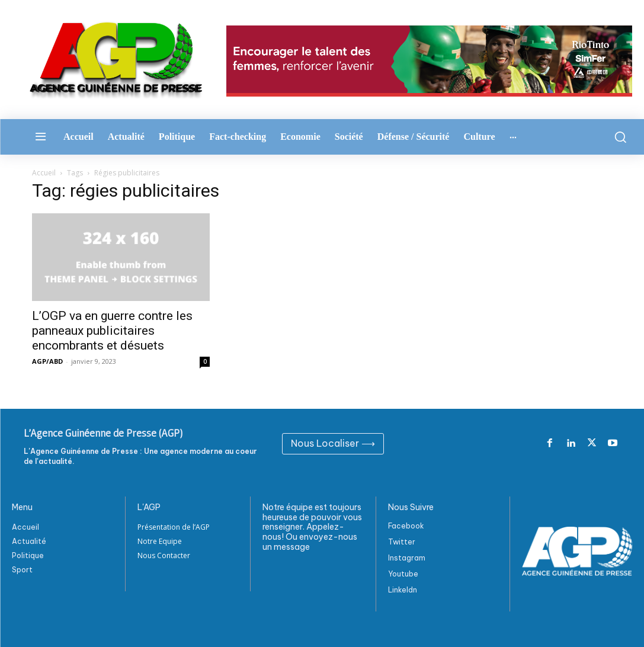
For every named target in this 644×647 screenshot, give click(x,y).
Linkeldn (403, 590)
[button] (618, 137)
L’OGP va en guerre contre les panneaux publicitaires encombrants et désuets (112, 331)
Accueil (44, 173)
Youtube (403, 574)
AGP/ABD (47, 361)
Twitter (402, 542)
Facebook (406, 526)
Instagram (407, 558)
